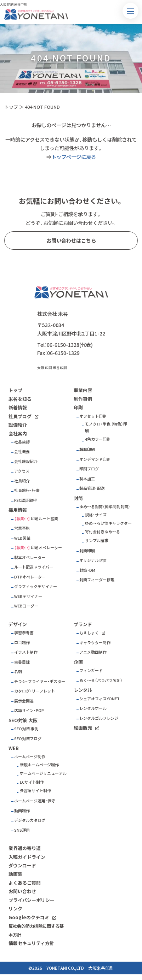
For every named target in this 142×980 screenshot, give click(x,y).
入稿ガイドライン (27, 857)
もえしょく (89, 633)
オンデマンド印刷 (95, 459)
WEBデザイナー (28, 596)
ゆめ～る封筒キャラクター (108, 523)
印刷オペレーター (46, 548)
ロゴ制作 (22, 643)
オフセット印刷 (93, 416)
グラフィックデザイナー (36, 586)
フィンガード (91, 670)
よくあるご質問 (25, 883)
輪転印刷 (87, 449)
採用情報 (18, 510)
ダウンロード (22, 865)
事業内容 (83, 390)
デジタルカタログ (30, 820)
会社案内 (18, 433)
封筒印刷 (87, 551)
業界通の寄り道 (25, 848)
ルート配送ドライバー (34, 567)
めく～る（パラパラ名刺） (101, 680)
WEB (14, 748)
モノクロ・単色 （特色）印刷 (106, 427)
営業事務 (22, 528)
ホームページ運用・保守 (35, 801)
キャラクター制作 (95, 643)
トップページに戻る (74, 157)
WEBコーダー (26, 606)
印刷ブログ (89, 469)
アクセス (22, 471)
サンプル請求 (97, 541)
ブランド (83, 624)
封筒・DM (87, 570)
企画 (78, 662)
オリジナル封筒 (93, 560)
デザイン (18, 624)
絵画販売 (83, 728)
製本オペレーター (30, 557)
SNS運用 (22, 830)
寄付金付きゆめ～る (103, 532)
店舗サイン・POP (29, 710)
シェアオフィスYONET (100, 699)
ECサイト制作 (32, 782)
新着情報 (18, 407)
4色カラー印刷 (98, 439)
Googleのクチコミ (29, 917)
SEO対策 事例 (26, 729)
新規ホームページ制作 (39, 765)
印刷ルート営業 (44, 519)
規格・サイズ (96, 515)
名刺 (18, 672)
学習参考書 (24, 633)
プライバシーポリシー (32, 900)
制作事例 (83, 399)
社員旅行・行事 (27, 490)
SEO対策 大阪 (23, 720)
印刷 (78, 407)
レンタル (83, 690)
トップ (11, 107)
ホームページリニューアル (43, 773)
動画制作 (22, 811)
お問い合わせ (22, 891)
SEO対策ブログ (28, 739)
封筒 (78, 498)
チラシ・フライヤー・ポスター (40, 681)
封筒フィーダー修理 (97, 580)
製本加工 (87, 479)
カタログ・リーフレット (35, 691)
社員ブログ (20, 416)
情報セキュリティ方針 (31, 943)
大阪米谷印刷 (101, 968)
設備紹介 (18, 425)
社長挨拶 (22, 442)
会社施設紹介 (26, 461)
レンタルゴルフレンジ (99, 718)
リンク (15, 908)
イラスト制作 (26, 652)
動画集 (15, 874)
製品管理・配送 (92, 488)
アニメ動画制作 (93, 652)
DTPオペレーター (30, 577)
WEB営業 (22, 538)
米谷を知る (20, 399)
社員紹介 (22, 481)
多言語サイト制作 (35, 791)
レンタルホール (93, 708)
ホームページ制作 (30, 757)
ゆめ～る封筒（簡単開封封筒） (105, 507)
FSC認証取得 (25, 500)
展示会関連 (24, 701)
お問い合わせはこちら (71, 240)
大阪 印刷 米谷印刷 (52, 368)
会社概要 (22, 452)
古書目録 (22, 662)
